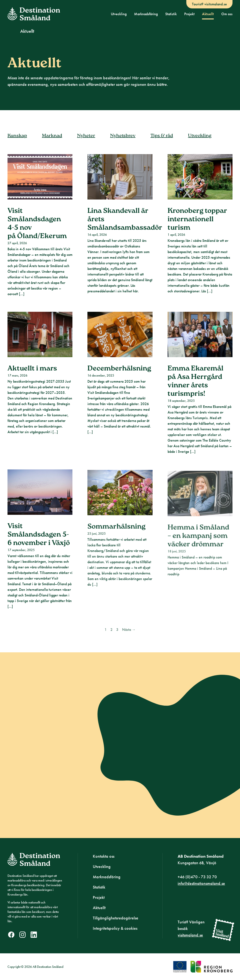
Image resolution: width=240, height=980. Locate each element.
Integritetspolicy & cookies (115, 928)
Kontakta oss (104, 856)
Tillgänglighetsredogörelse (116, 918)
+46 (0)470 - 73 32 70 (197, 877)
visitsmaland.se (190, 935)
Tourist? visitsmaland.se (209, 4)
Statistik (171, 14)
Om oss (227, 14)
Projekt (189, 14)
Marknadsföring (146, 14)
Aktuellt (208, 14)
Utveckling (119, 14)
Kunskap (17, 142)
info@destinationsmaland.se (201, 883)
